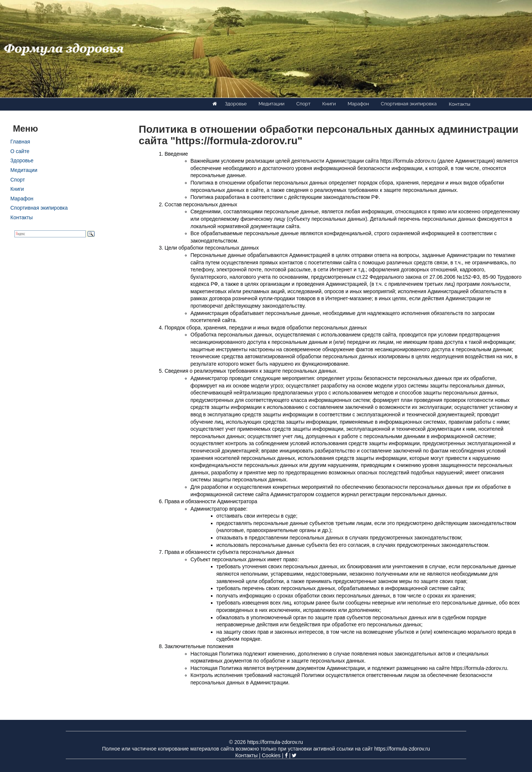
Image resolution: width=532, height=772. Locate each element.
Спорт (303, 104)
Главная (20, 142)
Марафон (358, 104)
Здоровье (236, 104)
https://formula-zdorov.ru (275, 742)
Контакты (460, 104)
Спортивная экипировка (409, 104)
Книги (329, 104)
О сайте (20, 151)
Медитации (272, 104)
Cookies (271, 755)
